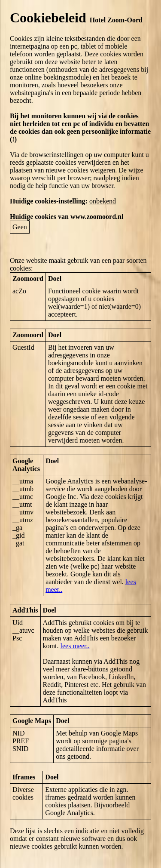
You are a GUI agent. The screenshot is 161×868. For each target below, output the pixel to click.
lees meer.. (75, 646)
